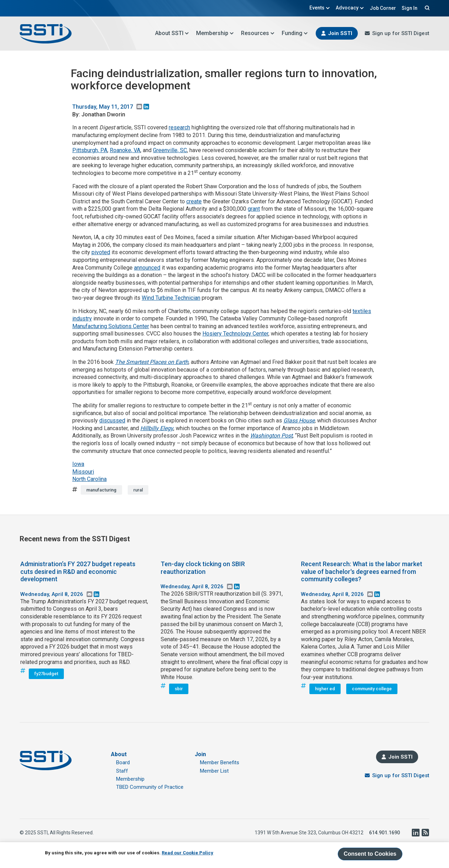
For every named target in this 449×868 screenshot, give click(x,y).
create (194, 201)
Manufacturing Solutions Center (111, 326)
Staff (122, 771)
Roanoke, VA (125, 150)
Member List (214, 771)
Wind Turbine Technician (171, 298)
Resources (258, 33)
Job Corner (383, 8)
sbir (179, 689)
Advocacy (350, 8)
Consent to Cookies (370, 854)
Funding (295, 33)
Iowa (78, 464)
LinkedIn (415, 833)
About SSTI (172, 33)
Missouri (83, 472)
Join (200, 754)
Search (426, 8)
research (179, 127)
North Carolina (89, 479)
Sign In (410, 8)
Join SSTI (340, 33)
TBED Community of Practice (150, 787)
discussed (112, 421)
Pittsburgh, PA (90, 150)
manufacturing (101, 490)
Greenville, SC (170, 150)
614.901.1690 (384, 833)
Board (123, 762)
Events (320, 8)
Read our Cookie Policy (187, 853)
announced (147, 268)
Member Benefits (220, 762)
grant (254, 209)
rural (138, 490)
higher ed (325, 689)
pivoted (101, 252)
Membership (215, 33)
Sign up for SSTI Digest (401, 33)
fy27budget (46, 674)
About (119, 754)
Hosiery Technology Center (235, 334)
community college (372, 689)
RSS (425, 833)
